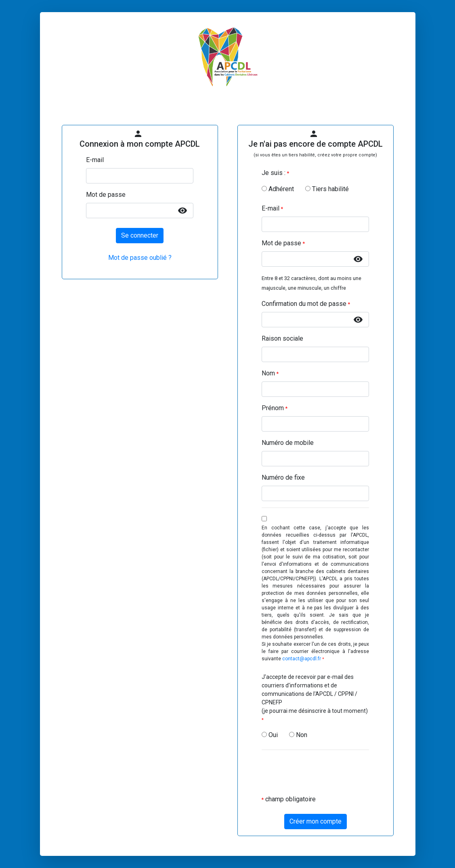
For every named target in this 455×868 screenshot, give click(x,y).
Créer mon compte (316, 821)
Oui (270, 735)
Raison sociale (282, 338)
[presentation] (323, 772)
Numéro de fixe (283, 477)
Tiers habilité (327, 189)
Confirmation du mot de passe (306, 304)
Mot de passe (106, 195)
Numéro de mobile (288, 443)
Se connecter (140, 235)
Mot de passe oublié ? (140, 258)
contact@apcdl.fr (302, 659)
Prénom (275, 408)
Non (298, 735)
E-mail (95, 160)
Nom (270, 373)
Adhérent (278, 189)
